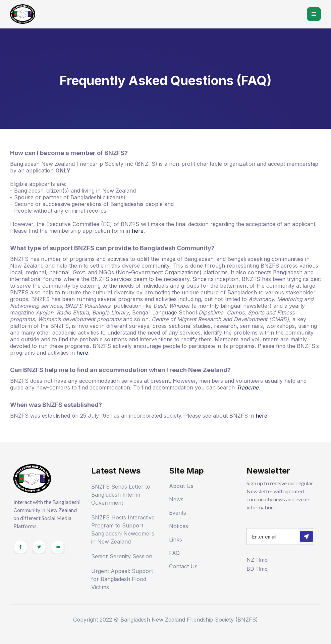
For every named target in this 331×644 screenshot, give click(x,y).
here (138, 231)
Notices (179, 526)
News (176, 499)
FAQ (174, 553)
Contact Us (183, 566)
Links (176, 540)
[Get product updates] (273, 536)
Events (178, 513)
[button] (314, 14)
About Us (181, 486)
